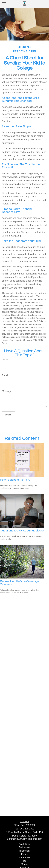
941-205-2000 (28, 825)
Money (24, 864)
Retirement (24, 847)
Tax (24, 861)
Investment (24, 851)
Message (7, 391)
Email (5, 375)
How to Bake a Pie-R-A (15, 480)
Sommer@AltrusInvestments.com (24, 839)
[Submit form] (9, 415)
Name (5, 360)
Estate (24, 854)
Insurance (24, 858)
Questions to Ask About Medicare (22, 531)
